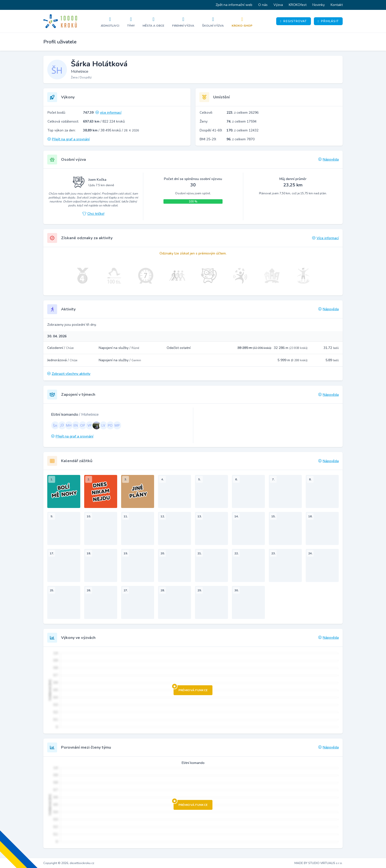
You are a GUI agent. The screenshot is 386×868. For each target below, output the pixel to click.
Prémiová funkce (191, 689)
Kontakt (337, 5)
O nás (263, 5)
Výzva (278, 5)
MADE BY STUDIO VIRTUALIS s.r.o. (319, 863)
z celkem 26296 (242, 113)
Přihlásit (328, 21)
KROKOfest (298, 5)
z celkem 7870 (241, 139)
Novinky (319, 5)
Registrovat (294, 21)
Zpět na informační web (234, 5)
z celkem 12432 (242, 130)
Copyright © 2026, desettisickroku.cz (69, 863)
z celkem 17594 (241, 121)
